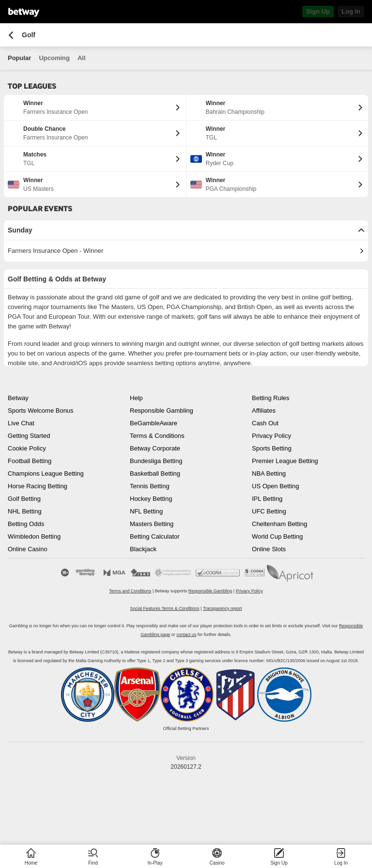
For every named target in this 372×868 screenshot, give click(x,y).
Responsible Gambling (162, 411)
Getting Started (29, 436)
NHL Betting (25, 511)
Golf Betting (24, 499)
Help (136, 398)
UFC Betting (269, 511)
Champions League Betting (46, 473)
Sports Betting (272, 448)
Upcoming (54, 58)
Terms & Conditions (157, 436)
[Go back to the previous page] (11, 35)
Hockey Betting (151, 499)
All (82, 58)
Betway (18, 398)
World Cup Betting (277, 536)
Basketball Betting (155, 473)
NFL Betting (146, 511)
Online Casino (28, 549)
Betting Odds (26, 524)
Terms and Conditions (130, 591)
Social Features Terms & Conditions (165, 608)
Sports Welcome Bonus (41, 411)
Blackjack (143, 549)
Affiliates (264, 411)
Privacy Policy (271, 436)
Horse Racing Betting (38, 486)
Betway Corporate (155, 448)
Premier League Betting (285, 461)
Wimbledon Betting (34, 536)
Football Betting (30, 461)
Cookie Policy (27, 448)
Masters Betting (152, 524)
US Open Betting (276, 486)
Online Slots (269, 549)
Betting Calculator (155, 536)
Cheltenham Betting (279, 524)
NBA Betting (269, 473)
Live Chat (21, 423)
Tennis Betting (150, 486)
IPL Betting (267, 499)
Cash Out (265, 423)
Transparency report (223, 608)
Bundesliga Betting (156, 461)
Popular (19, 58)
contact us (186, 635)
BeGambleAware (154, 423)
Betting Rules (271, 398)
